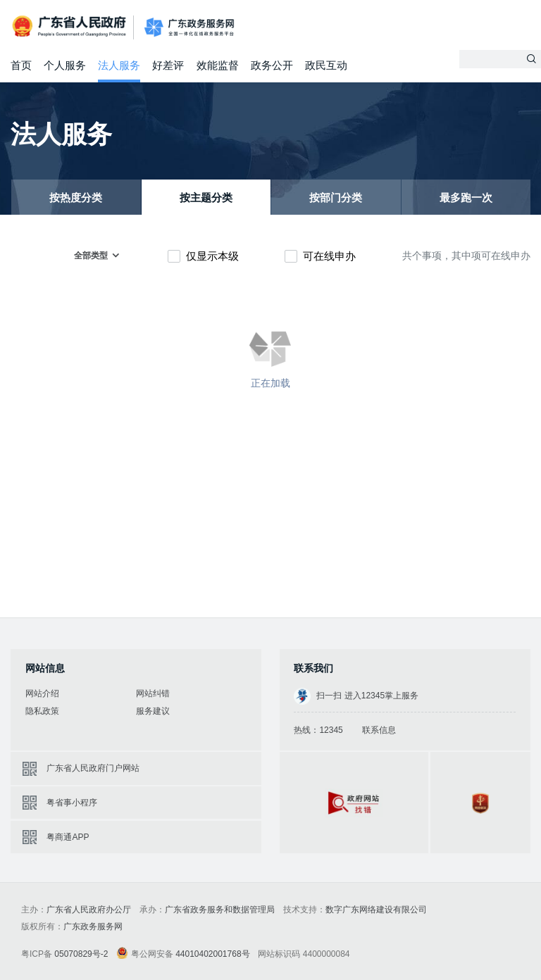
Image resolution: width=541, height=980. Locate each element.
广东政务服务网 (189, 28)
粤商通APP (68, 837)
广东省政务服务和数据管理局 (220, 910)
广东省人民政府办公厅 (89, 910)
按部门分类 (336, 197)
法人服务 (119, 65)
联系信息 (379, 730)
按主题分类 (206, 197)
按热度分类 (76, 197)
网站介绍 (42, 693)
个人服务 (65, 65)
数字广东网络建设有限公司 (376, 910)
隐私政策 (42, 711)
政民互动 (326, 65)
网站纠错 (153, 693)
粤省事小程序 (72, 803)
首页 (21, 65)
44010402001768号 (212, 954)
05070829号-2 (81, 954)
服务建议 (153, 711)
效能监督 (218, 65)
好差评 (168, 65)
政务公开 (272, 65)
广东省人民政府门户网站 (93, 768)
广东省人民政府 (70, 26)
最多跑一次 (466, 197)
